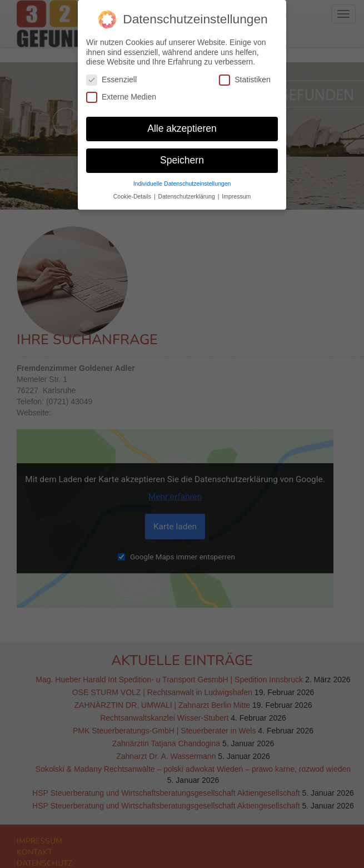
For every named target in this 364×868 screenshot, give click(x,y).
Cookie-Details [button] (133, 190)
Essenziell (111, 74)
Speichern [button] (182, 154)
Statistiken (245, 74)
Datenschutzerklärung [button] (188, 190)
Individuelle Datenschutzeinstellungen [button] (182, 177)
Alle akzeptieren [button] (182, 122)
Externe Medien (121, 91)
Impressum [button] (236, 190)
